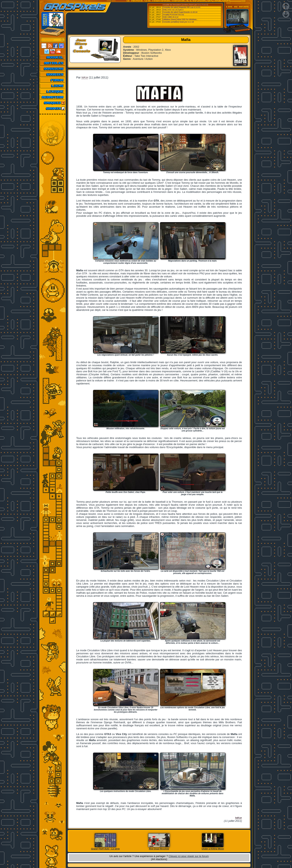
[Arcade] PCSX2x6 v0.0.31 (173, 15)
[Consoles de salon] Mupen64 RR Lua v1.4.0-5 (181, 7)
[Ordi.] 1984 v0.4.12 (170, 17)
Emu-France (203, 5)
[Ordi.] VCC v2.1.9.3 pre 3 (173, 10)
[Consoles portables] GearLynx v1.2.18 (178, 22)
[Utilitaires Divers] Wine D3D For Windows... (180, 19)
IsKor (85, 77)
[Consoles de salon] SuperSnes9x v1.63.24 (180, 12)
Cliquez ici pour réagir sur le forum (189, 856)
